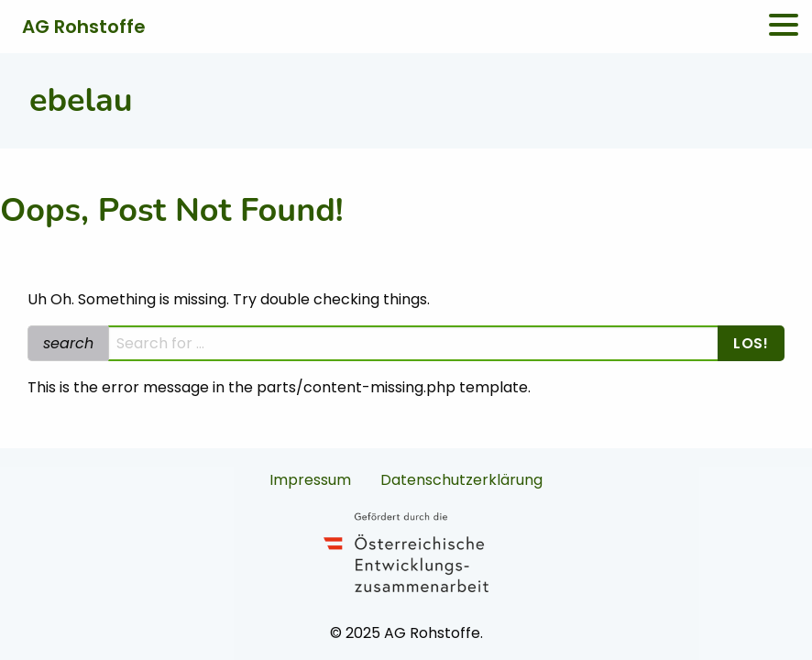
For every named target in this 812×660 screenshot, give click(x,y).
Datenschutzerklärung (461, 480)
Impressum (310, 480)
